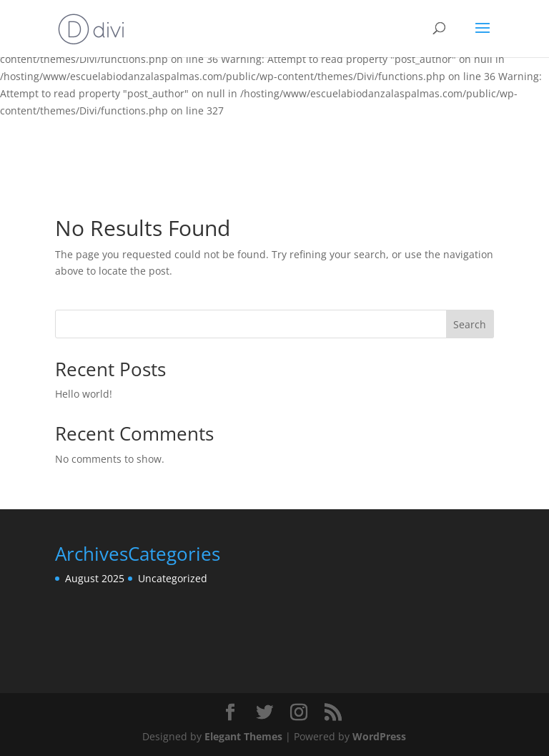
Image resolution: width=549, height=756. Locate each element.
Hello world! (84, 394)
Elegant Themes (243, 736)
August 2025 (95, 578)
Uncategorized (173, 578)
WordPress (379, 736)
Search (470, 324)
